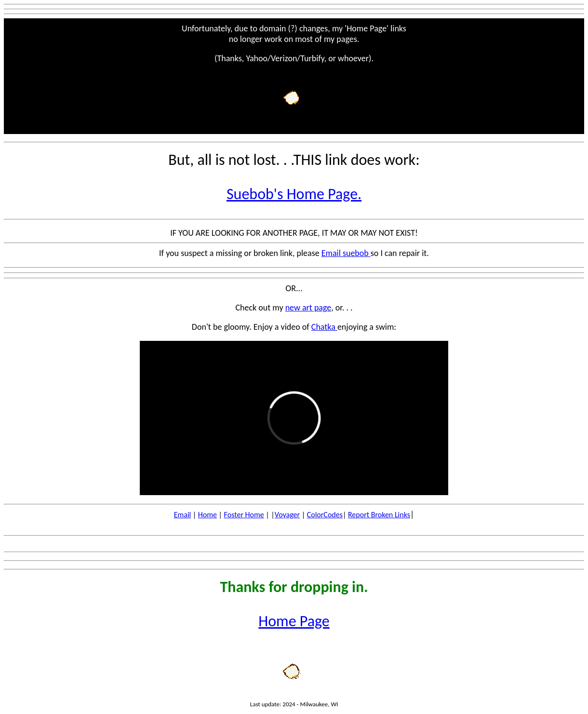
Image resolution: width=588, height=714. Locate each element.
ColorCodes (325, 515)
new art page (308, 308)
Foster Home (244, 515)
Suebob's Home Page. (294, 194)
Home (207, 515)
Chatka (324, 327)
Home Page (294, 621)
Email (183, 515)
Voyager (287, 515)
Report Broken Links (379, 515)
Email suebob (346, 253)
